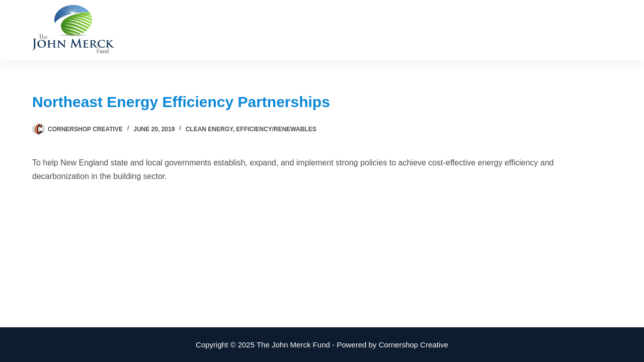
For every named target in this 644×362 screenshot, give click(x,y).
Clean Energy (209, 129)
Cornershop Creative (414, 345)
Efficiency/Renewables (276, 129)
